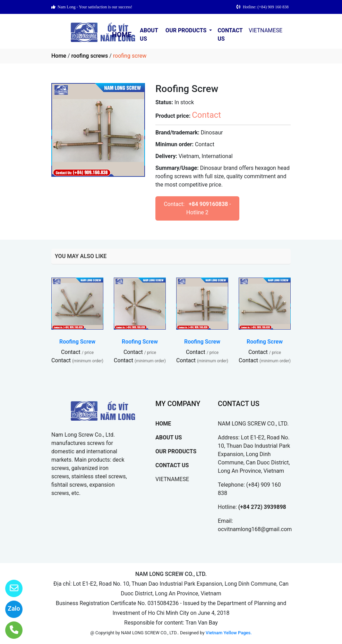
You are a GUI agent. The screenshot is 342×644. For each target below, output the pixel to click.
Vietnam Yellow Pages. (229, 633)
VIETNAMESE (266, 30)
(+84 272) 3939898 (262, 507)
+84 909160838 (208, 204)
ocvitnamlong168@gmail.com (255, 529)
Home (59, 56)
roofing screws (89, 56)
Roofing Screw (77, 342)
